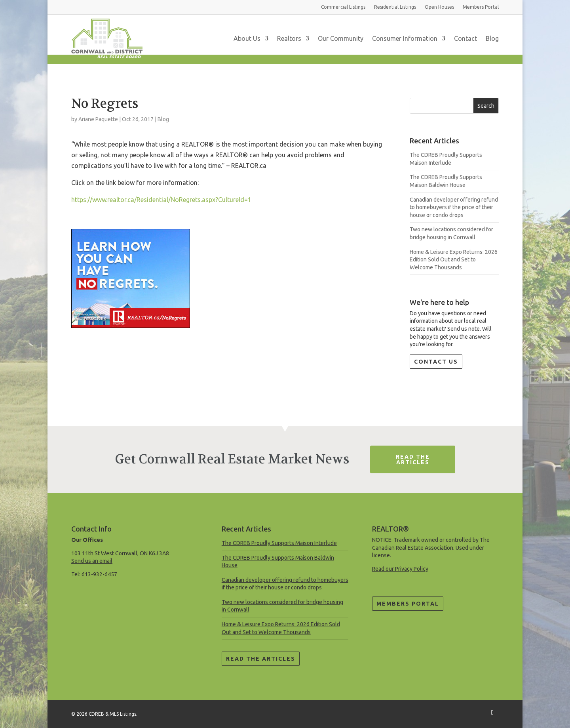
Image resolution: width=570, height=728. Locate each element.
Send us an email (92, 561)
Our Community (341, 38)
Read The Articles (413, 459)
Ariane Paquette (98, 119)
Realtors (289, 38)
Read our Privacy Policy (400, 569)
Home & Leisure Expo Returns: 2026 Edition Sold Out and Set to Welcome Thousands (454, 260)
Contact (465, 38)
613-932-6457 (99, 574)
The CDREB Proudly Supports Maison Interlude (279, 543)
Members (481, 7)
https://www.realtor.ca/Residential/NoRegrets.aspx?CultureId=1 (161, 200)
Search (486, 106)
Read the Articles (261, 659)
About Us (247, 38)
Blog (492, 38)
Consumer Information (405, 38)
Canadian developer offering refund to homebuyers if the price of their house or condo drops (454, 207)
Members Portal (408, 604)
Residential (395, 7)
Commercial (343, 7)
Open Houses (439, 7)
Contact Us (436, 362)
